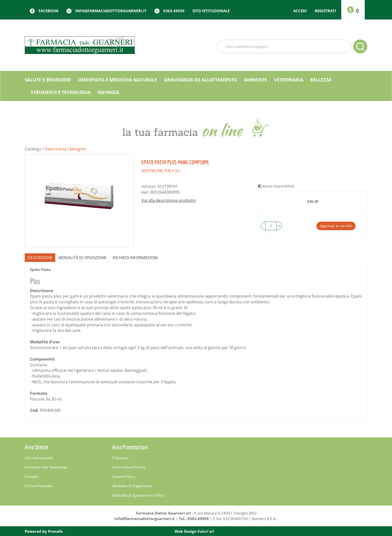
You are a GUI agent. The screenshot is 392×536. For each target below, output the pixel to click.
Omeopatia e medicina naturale (117, 80)
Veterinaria (289, 80)
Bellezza (321, 80)
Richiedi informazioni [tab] (135, 258)
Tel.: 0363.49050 (194, 519)
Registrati (325, 11)
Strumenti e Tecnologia (61, 92)
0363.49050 (174, 11)
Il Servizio (120, 458)
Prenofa (55, 531)
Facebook (48, 11)
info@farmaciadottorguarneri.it (111, 11)
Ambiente (255, 80)
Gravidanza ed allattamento (200, 80)
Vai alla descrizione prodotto (169, 200)
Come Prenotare (39, 486)
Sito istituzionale (211, 11)
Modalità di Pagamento (132, 486)
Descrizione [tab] (40, 258)
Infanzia (108, 92)
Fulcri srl (206, 531)
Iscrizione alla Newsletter (46, 467)
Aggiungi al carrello (336, 226)
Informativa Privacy (129, 467)
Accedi (300, 11)
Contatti (31, 477)
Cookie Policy (124, 477)
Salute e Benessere (48, 80)
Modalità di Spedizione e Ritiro (138, 495)
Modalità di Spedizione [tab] (83, 258)
